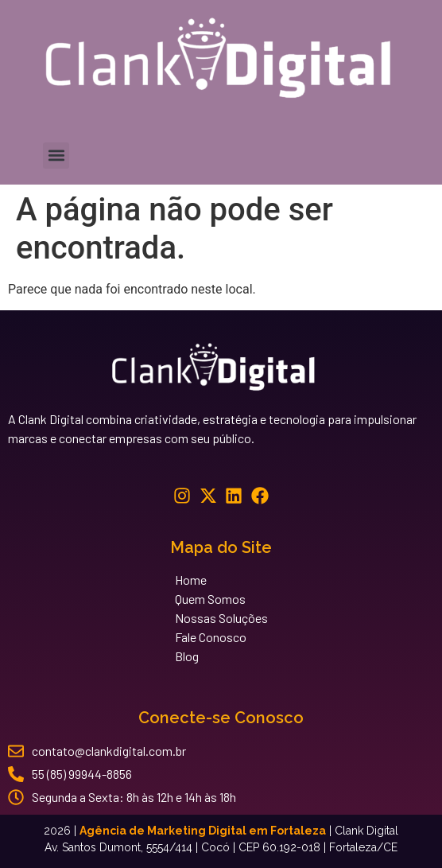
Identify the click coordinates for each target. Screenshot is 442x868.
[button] (56, 156)
